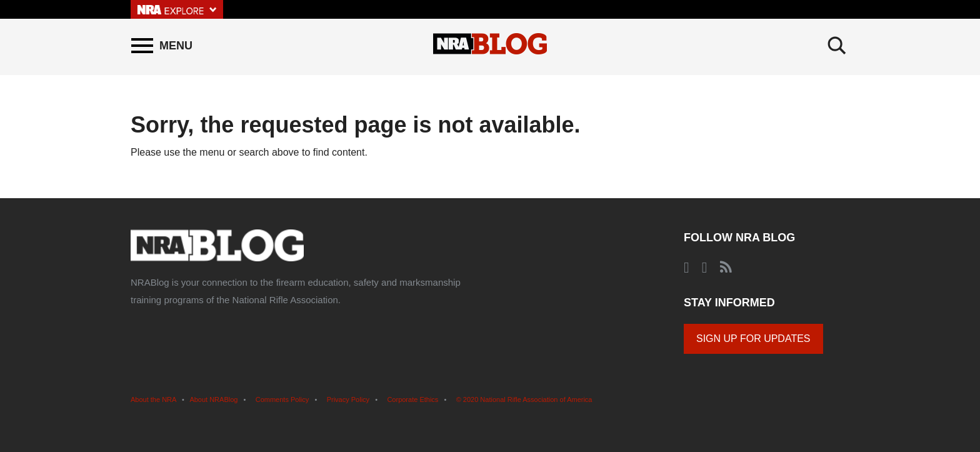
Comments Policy (282, 399)
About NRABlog (213, 399)
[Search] (837, 46)
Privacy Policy (348, 399)
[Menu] (162, 46)
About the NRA (153, 399)
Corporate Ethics (412, 399)
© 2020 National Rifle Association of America (524, 399)
